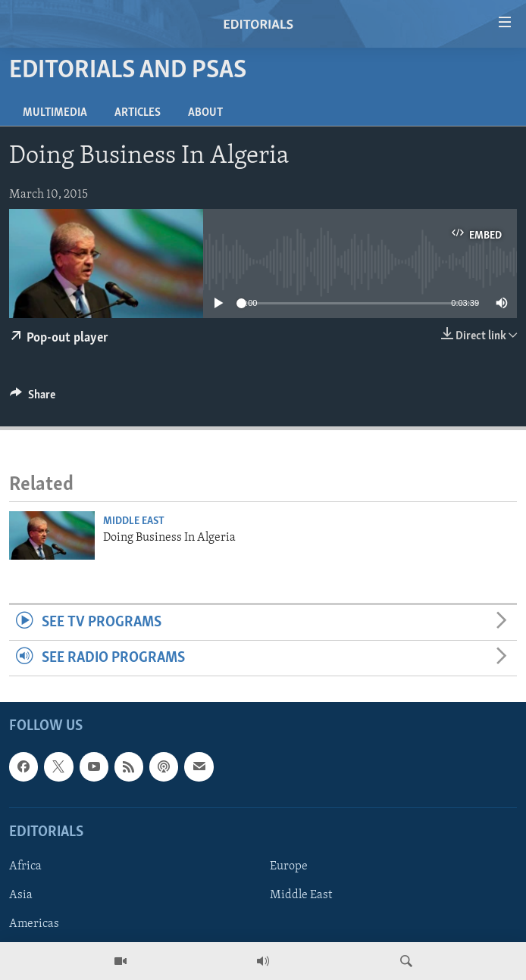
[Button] (33, 398)
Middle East (134, 521)
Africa (25, 866)
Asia (21, 895)
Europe (289, 866)
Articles (138, 113)
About (205, 113)
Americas (34, 925)
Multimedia (55, 113)
